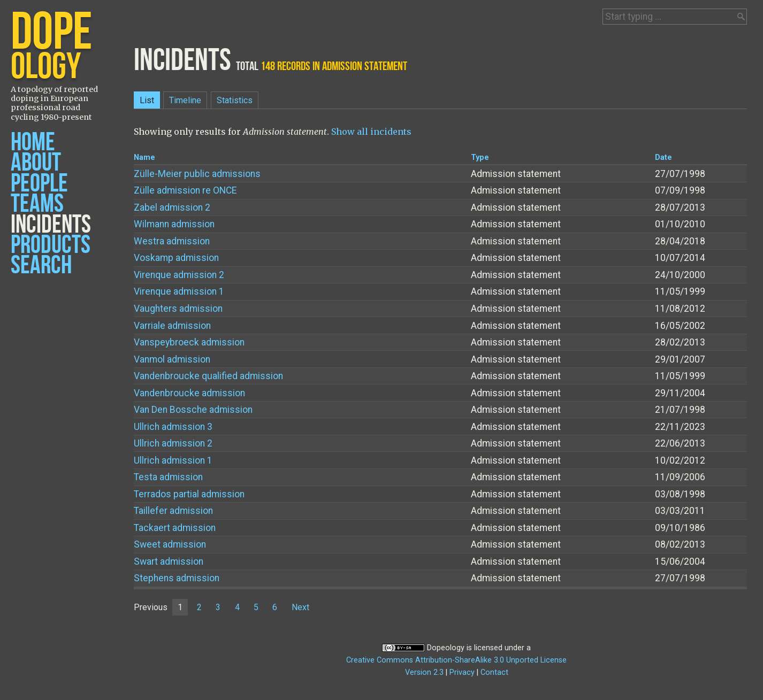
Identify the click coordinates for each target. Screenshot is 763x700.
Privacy (462, 672)
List (147, 100)
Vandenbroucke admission (189, 393)
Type (480, 157)
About (36, 163)
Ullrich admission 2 (173, 443)
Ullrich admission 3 (173, 427)
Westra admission (172, 241)
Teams (37, 204)
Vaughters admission (178, 309)
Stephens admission (177, 578)
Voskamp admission (176, 258)
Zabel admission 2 (172, 207)
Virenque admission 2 (179, 275)
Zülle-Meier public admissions (197, 174)
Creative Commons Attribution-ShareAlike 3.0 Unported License (456, 660)
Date (663, 157)
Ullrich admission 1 (173, 460)
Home (33, 143)
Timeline (185, 100)
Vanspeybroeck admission (189, 342)
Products (51, 245)
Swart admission (169, 561)
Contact (494, 672)
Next (300, 607)
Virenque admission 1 (179, 291)
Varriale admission (172, 326)
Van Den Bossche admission (193, 410)
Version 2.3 (424, 672)
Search (41, 266)
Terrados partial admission (189, 494)
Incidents (51, 225)
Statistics (235, 100)
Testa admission (168, 477)
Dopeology (446, 648)
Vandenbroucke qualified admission (208, 376)
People (39, 184)
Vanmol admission (172, 359)
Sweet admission (170, 544)
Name (144, 157)
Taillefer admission (173, 511)
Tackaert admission (175, 528)
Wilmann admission (174, 224)
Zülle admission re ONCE (185, 190)
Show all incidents (371, 132)
